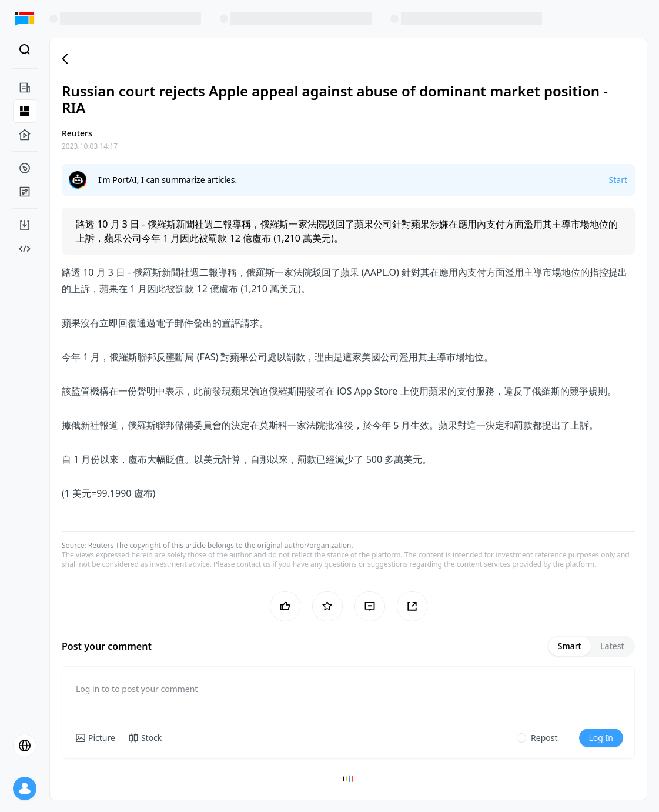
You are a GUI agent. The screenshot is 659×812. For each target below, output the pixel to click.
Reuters (101, 545)
